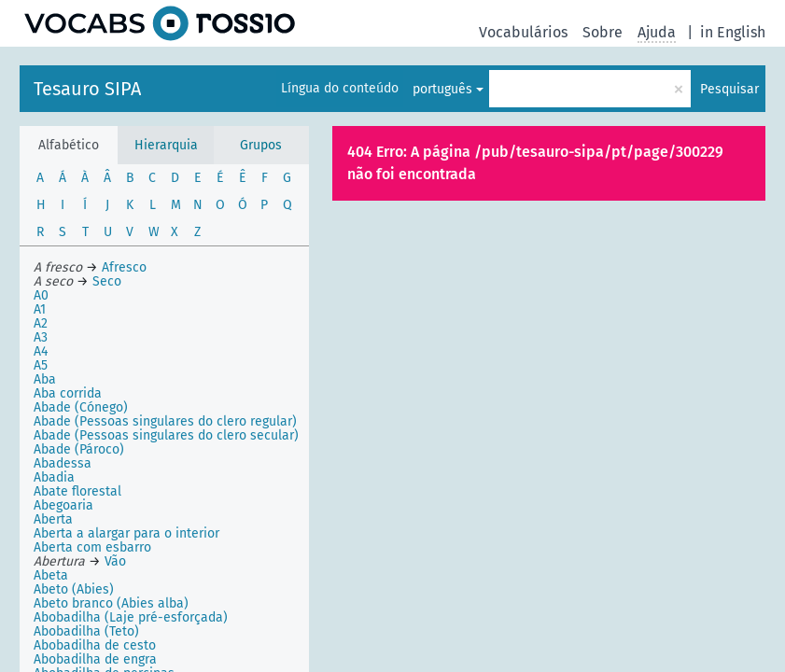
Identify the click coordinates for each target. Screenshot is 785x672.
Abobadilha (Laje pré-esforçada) (131, 617)
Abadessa (63, 463)
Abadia (54, 477)
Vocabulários (523, 32)
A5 (41, 365)
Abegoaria (63, 505)
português (442, 89)
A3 (41, 337)
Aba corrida (68, 393)
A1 (40, 309)
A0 (41, 295)
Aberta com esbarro (92, 547)
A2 (41, 323)
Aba (45, 379)
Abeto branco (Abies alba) (111, 603)
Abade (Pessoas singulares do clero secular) (166, 435)
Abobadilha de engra (95, 659)
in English (733, 32)
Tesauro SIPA (87, 89)
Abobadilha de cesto (95, 645)
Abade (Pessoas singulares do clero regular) (165, 421)
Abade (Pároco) (79, 449)
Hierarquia (166, 145)
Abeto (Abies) (74, 589)
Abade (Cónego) (81, 407)
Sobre (603, 32)
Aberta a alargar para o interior (126, 533)
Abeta (51, 575)
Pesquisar (729, 89)
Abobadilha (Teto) (86, 631)
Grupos (261, 145)
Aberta (53, 519)
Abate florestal (77, 491)
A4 (41, 351)
